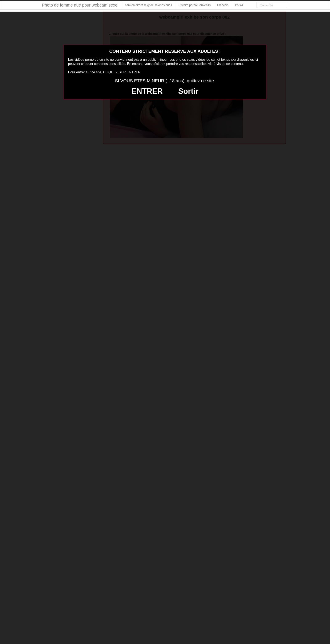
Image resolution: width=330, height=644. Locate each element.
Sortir (188, 91)
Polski (239, 5)
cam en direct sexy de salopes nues (148, 5)
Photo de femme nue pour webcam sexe (80, 5)
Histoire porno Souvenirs (195, 5)
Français (223, 5)
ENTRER (147, 91)
